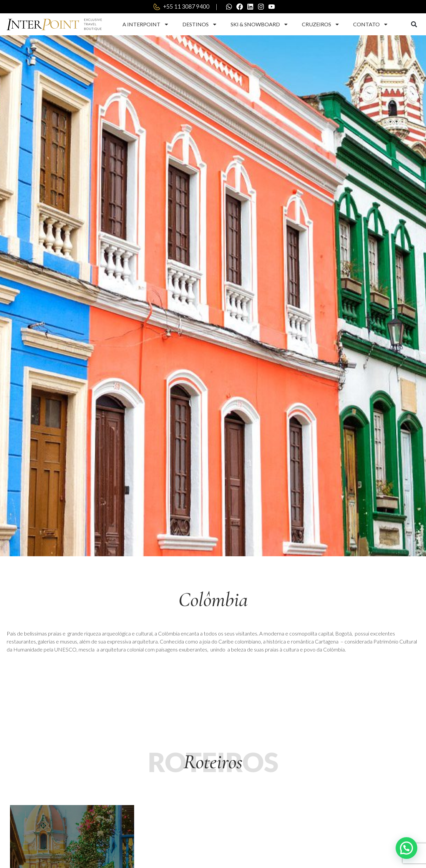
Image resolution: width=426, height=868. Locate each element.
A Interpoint (146, 24)
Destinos (200, 24)
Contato (371, 24)
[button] (414, 24)
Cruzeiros (321, 24)
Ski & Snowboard (260, 24)
